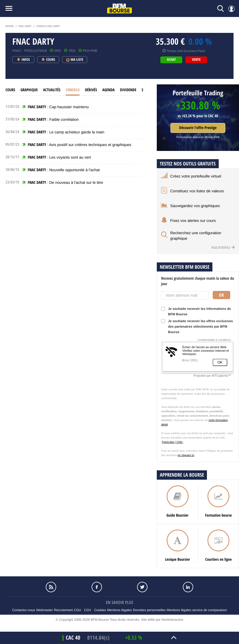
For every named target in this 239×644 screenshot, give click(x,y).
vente (196, 60)
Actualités (52, 90)
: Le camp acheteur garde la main (66, 132)
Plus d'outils (223, 247)
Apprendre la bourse (182, 475)
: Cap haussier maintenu (58, 107)
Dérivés (91, 90)
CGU (78, 610)
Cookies (100, 610)
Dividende (128, 90)
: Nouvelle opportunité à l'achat (64, 170)
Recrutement (63, 610)
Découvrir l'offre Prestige (198, 128)
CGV (88, 610)
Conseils (73, 90)
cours (10, 90)
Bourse (10, 26)
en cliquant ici (186, 455)
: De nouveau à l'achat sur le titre (65, 182)
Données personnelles (149, 610)
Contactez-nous (24, 610)
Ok (221, 295)
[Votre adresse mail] (185, 295)
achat (171, 60)
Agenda (108, 90)
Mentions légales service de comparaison (197, 610)
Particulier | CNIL (172, 442)
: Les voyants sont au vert (59, 157)
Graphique (29, 90)
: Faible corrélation (53, 119)
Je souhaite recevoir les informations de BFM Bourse (196, 311)
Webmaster (45, 610)
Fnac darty (25, 26)
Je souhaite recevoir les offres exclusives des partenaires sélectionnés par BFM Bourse (197, 327)
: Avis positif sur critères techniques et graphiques (79, 145)
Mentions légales (119, 610)
